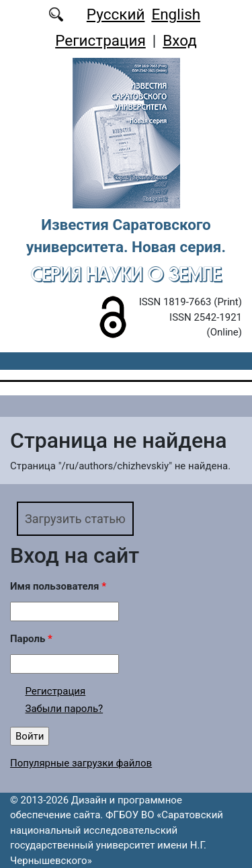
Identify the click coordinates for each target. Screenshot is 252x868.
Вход (180, 40)
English (176, 14)
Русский (116, 14)
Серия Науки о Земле (126, 274)
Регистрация (100, 40)
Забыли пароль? (65, 709)
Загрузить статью (75, 519)
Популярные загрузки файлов (81, 763)
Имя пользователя (58, 586)
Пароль (31, 639)
